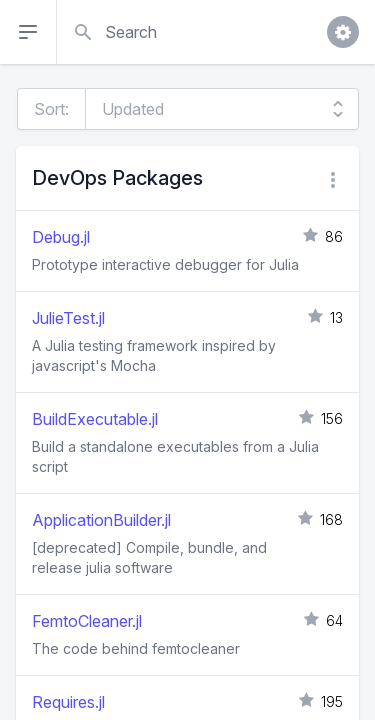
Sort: (51, 109)
